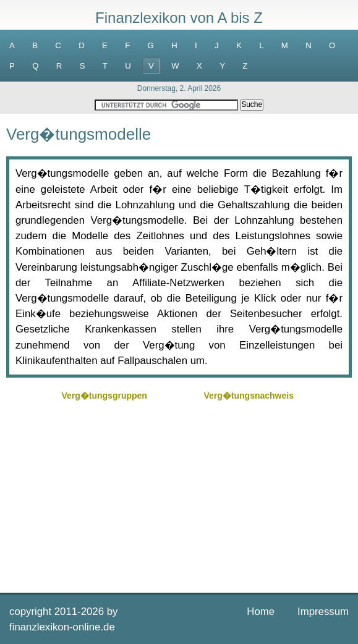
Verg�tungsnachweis (248, 396)
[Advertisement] (179, 491)
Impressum (323, 612)
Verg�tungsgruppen (104, 396)
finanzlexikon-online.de (62, 627)
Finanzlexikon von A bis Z (179, 18)
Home (261, 612)
